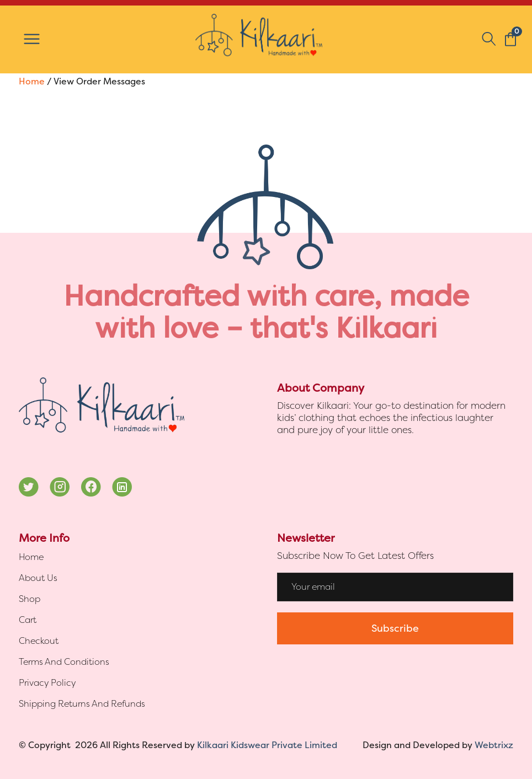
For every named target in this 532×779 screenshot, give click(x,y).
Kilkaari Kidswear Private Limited (267, 745)
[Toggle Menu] (32, 39)
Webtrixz (494, 745)
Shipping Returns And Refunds (82, 704)
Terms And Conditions (64, 662)
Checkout (39, 641)
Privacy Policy (47, 683)
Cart (28, 620)
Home (32, 81)
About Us (38, 578)
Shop (30, 599)
